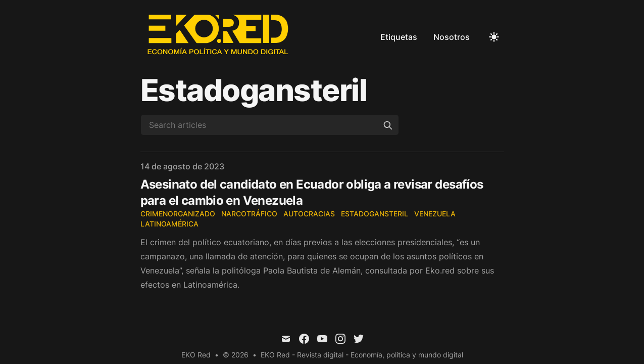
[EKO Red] (219, 37)
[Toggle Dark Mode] (494, 37)
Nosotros (452, 37)
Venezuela (435, 214)
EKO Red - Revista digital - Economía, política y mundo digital (362, 355)
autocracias (309, 214)
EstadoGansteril (375, 214)
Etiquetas (399, 37)
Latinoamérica (169, 224)
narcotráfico (249, 214)
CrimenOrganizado (178, 214)
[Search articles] (270, 125)
